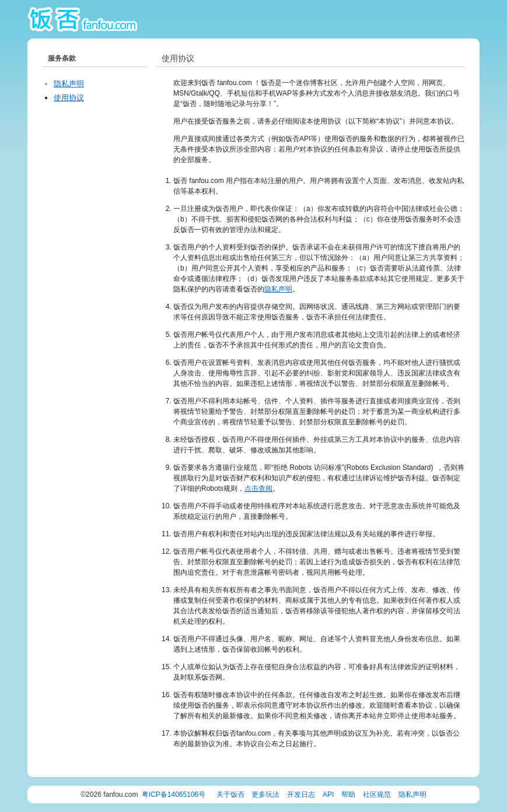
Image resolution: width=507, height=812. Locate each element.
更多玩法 (265, 795)
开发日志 (301, 795)
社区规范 (377, 795)
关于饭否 (230, 795)
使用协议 (69, 98)
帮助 (348, 795)
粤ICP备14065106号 (174, 795)
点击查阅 (258, 488)
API (328, 795)
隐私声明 (69, 84)
